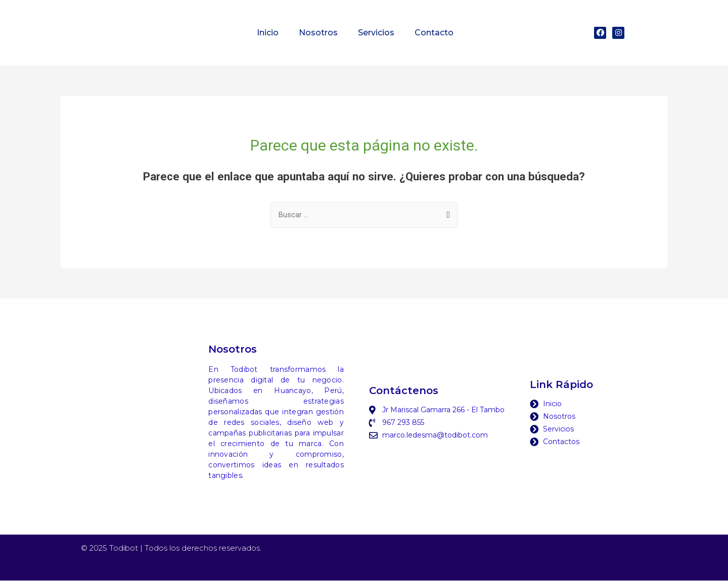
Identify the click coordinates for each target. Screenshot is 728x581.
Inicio (268, 33)
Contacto (434, 33)
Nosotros (318, 33)
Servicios (376, 33)
